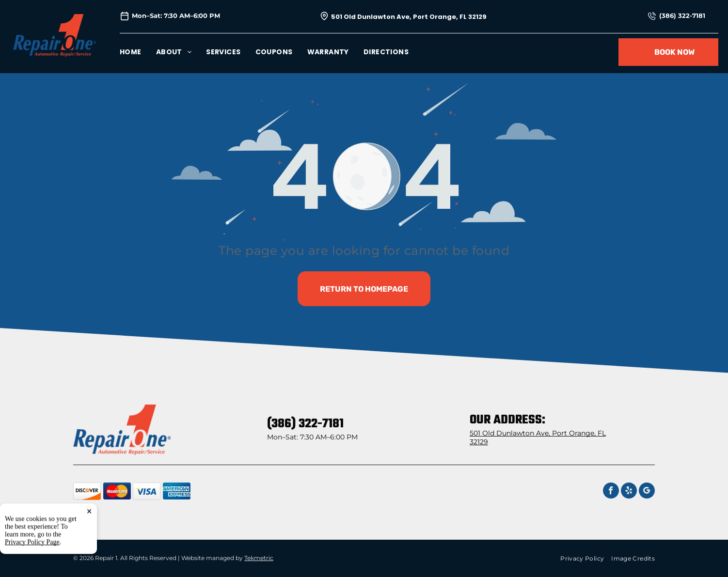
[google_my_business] (647, 492)
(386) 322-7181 (682, 16)
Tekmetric (259, 558)
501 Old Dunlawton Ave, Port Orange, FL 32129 (409, 17)
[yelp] (629, 492)
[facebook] (611, 492)
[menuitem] (138, 52)
